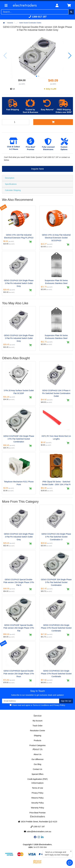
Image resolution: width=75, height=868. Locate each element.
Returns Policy (37, 798)
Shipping (37, 736)
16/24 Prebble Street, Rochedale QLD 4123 (37, 822)
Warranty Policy (38, 808)
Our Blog (37, 764)
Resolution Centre (37, 731)
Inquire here (37, 169)
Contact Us (37, 769)
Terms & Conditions (41, 705)
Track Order (37, 726)
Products (37, 740)
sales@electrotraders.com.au (38, 832)
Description (10, 178)
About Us (38, 754)
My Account (37, 721)
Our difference (37, 759)
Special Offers (38, 774)
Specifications (11, 184)
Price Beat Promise (38, 813)
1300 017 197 (37, 17)
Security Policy (38, 803)
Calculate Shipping (13, 190)
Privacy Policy (59, 705)
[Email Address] (31, 701)
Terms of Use (37, 788)
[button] (36, 76)
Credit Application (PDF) (37, 779)
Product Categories (38, 745)
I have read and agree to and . (38, 705)
